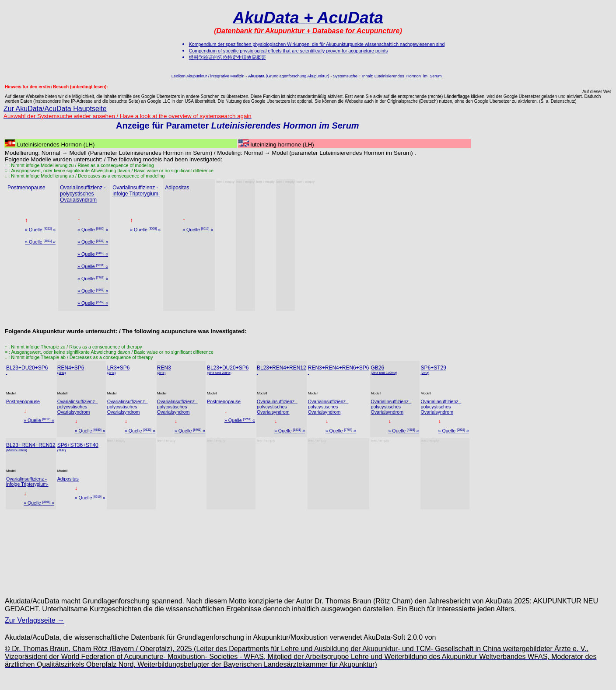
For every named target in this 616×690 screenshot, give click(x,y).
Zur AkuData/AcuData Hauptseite (55, 109)
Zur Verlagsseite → (35, 620)
